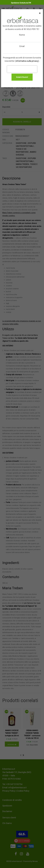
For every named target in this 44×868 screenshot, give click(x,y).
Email (22, 46)
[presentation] (22, 69)
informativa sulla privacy (27, 61)
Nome (22, 35)
